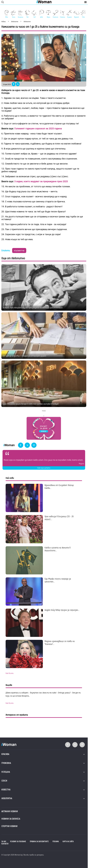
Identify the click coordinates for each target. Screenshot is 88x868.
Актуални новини (10, 811)
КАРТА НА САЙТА (68, 842)
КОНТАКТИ (5, 844)
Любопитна (7, 798)
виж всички (10, 673)
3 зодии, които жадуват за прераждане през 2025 (41, 181)
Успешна (6, 772)
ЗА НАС (4, 842)
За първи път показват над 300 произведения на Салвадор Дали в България (32, 308)
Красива (5, 754)
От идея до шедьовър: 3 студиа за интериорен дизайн (24, 356)
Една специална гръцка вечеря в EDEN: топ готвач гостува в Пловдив (30, 404)
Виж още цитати (44, 468)
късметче (19, 251)
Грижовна (6, 763)
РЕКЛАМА (56, 842)
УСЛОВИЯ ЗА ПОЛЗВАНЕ (18, 842)
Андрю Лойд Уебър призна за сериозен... (62, 610)
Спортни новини (9, 826)
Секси (4, 781)
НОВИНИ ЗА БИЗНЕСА (11, 819)
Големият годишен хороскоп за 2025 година (38, 129)
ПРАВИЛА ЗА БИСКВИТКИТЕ (39, 842)
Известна (6, 790)
